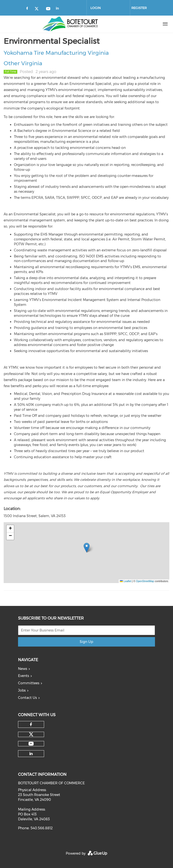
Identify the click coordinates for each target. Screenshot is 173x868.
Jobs (22, 690)
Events (24, 676)
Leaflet (125, 581)
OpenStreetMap (145, 581)
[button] (87, 548)
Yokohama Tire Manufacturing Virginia (56, 53)
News (23, 669)
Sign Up (86, 642)
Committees (29, 683)
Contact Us (27, 698)
